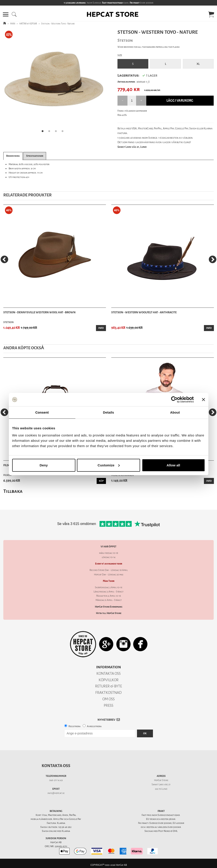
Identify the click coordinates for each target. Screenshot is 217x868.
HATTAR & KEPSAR (28, 24)
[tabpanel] (54, 82)
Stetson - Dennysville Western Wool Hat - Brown (39, 312)
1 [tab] (44, 132)
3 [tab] (57, 132)
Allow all (173, 465)
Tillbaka (13, 491)
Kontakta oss (56, 766)
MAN (13, 24)
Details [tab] (109, 412)
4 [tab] (64, 132)
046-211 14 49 (56, 780)
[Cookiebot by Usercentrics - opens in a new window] (174, 400)
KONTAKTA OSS (108, 674)
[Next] (213, 259)
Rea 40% (122, 115)
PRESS (108, 705)
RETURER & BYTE (108, 686)
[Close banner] (203, 400)
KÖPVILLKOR (109, 680)
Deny (44, 465)
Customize (109, 465)
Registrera (74, 726)
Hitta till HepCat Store (109, 613)
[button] (6, 14)
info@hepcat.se (56, 793)
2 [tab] (51, 132)
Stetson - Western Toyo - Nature (58, 24)
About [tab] (175, 412)
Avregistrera (94, 726)
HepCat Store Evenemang (109, 607)
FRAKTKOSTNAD (108, 693)
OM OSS (108, 699)
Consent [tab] (42, 412)
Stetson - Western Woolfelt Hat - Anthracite (144, 312)
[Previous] (4, 259)
